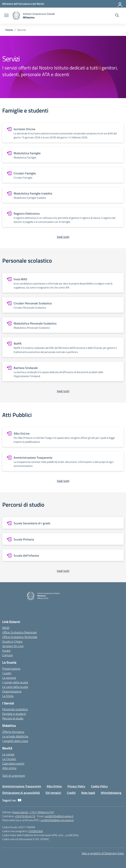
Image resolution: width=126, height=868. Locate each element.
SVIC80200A (36, 831)
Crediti (71, 793)
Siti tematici (53, 793)
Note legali (88, 793)
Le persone (9, 678)
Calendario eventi (13, 763)
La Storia (8, 696)
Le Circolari (9, 759)
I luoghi (7, 673)
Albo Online (54, 786)
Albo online (9, 768)
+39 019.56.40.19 (25, 816)
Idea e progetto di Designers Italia (103, 853)
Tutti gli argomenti (14, 776)
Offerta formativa (13, 732)
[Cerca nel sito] (117, 16)
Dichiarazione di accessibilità (21, 793)
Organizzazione (12, 691)
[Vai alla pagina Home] (9, 30)
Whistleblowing (111, 793)
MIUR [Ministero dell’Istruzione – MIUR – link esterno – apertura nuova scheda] (6, 628)
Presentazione (11, 669)
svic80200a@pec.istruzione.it (57, 820)
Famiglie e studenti (14, 714)
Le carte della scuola (15, 687)
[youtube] (20, 800)
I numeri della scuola (15, 682)
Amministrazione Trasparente (22, 786)
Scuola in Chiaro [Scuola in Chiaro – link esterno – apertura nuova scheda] (12, 641)
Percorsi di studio (13, 718)
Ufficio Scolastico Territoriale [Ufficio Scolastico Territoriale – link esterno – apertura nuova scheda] (20, 637)
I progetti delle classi (15, 741)
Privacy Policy (76, 786)
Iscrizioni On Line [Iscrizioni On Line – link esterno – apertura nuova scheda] (13, 646)
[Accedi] (120, 4)
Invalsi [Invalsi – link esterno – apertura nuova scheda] (6, 651)
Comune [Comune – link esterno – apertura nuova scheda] (7, 655)
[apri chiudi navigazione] (6, 16)
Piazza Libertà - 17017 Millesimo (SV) (33, 812)
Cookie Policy (99, 786)
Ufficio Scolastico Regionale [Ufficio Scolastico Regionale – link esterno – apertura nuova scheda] (20, 632)
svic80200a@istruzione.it (59, 816)
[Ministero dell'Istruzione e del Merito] (23, 4)
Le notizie (8, 754)
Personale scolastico (15, 709)
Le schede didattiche (15, 736)
